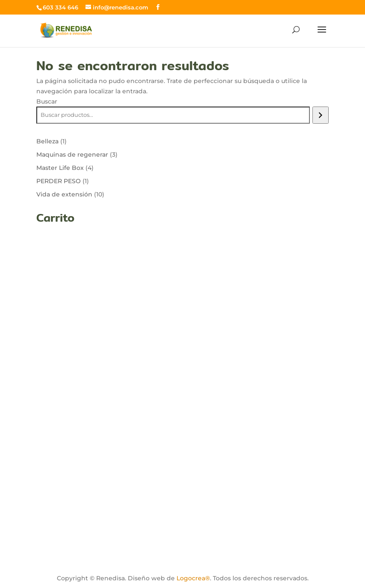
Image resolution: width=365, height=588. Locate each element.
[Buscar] (320, 115)
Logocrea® (193, 578)
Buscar (47, 101)
